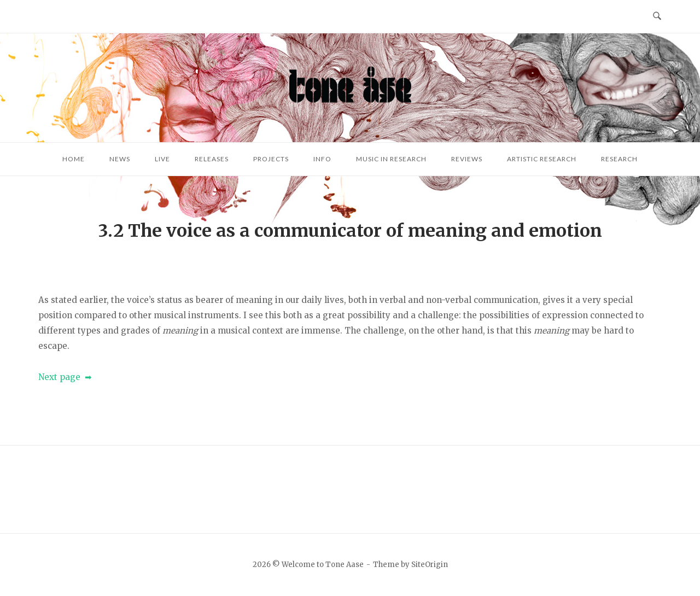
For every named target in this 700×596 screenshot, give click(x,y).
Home (74, 159)
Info (322, 159)
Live (162, 159)
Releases (212, 159)
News (120, 159)
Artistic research (542, 159)
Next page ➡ (65, 377)
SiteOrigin (430, 565)
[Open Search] (657, 16)
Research (619, 159)
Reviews (467, 159)
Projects (271, 159)
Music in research (391, 159)
